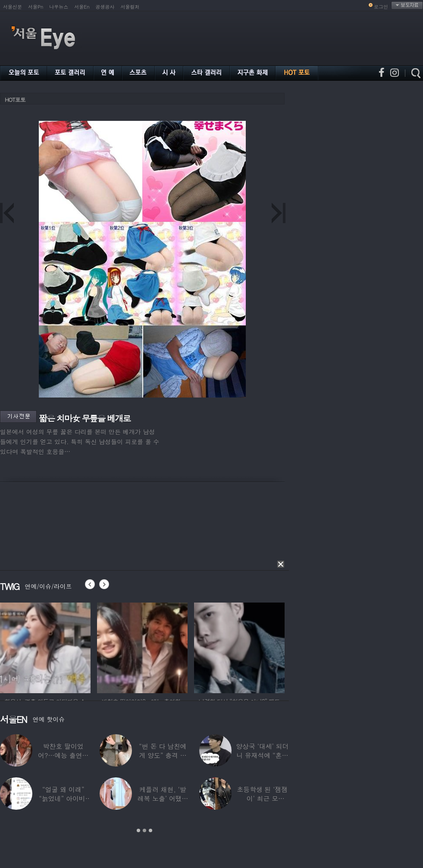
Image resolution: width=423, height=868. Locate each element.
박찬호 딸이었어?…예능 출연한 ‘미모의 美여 (63, 755)
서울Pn (36, 7)
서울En (82, 7)
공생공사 (105, 7)
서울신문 (13, 7)
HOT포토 (15, 99)
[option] (45, 647)
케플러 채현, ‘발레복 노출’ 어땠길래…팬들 (163, 798)
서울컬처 (130, 7)
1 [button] (138, 830)
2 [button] (144, 830)
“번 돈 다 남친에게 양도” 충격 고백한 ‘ (163, 755)
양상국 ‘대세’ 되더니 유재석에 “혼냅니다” (262, 755)
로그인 (381, 7)
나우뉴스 (59, 7)
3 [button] (150, 830)
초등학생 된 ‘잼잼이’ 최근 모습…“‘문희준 (262, 798)
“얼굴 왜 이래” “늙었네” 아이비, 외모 (63, 798)
